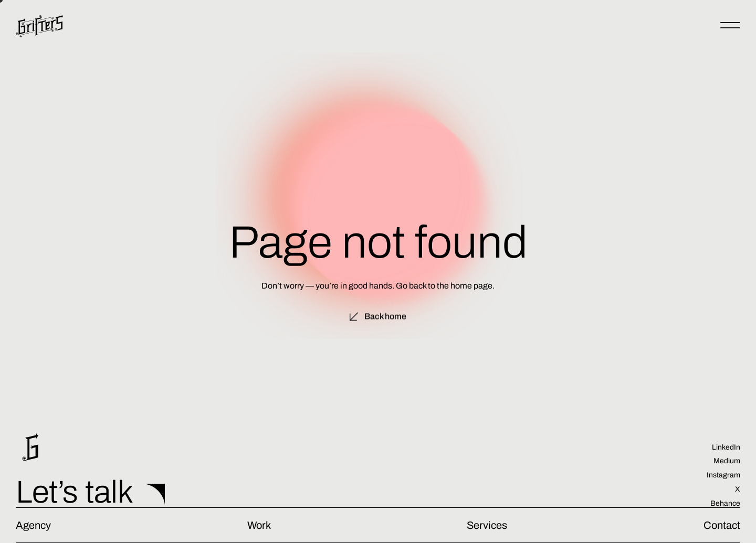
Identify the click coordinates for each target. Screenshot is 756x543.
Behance (725, 503)
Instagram (723, 475)
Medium (727, 461)
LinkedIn (726, 447)
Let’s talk (75, 492)
